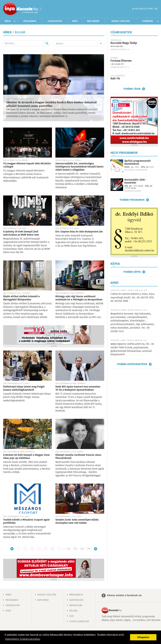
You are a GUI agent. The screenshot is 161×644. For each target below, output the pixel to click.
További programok (132, 200)
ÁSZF (72, 616)
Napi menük (93, 21)
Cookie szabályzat (79, 622)
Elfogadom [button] (143, 637)
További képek (132, 272)
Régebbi (96, 549)
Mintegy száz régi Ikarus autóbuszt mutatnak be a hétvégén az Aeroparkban (79, 298)
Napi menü (43, 600)
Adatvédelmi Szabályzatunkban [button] (23, 639)
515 (82, 549)
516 (89, 549)
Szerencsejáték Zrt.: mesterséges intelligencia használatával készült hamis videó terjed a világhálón (79, 167)
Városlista (40, 9)
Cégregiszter (55, 21)
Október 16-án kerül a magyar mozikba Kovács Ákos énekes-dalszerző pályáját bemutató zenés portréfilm (52, 104)
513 (69, 549)
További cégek (132, 89)
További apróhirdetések (132, 364)
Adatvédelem (76, 600)
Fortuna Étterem (121, 61)
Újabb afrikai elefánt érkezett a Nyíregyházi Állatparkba (21, 298)
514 (75, 549)
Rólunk (73, 611)
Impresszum (76, 605)
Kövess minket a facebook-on (124, 595)
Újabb (12, 549)
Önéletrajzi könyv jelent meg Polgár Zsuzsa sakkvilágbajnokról (24, 388)
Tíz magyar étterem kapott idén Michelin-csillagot (27, 165)
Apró (75, 21)
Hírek (8, 21)
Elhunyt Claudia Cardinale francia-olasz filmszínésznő (78, 457)
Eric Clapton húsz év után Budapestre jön (79, 232)
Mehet (47, 43)
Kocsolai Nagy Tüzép (124, 43)
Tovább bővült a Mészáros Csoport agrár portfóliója (26, 521)
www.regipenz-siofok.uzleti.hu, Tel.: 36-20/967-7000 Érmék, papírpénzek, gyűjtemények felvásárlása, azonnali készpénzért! (133, 349)
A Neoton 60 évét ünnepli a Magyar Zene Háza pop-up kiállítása (26, 457)
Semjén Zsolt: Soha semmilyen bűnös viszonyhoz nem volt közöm (77, 521)
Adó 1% (115, 79)
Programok (30, 21)
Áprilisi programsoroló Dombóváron (137, 162)
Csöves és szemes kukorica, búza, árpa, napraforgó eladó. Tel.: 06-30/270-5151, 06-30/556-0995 (133, 298)
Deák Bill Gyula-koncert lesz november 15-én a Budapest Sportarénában (78, 388)
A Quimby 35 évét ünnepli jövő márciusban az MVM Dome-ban (21, 233)
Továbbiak (148, 21)
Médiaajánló (76, 595)
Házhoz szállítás (121, 21)
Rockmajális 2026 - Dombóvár (135, 181)
